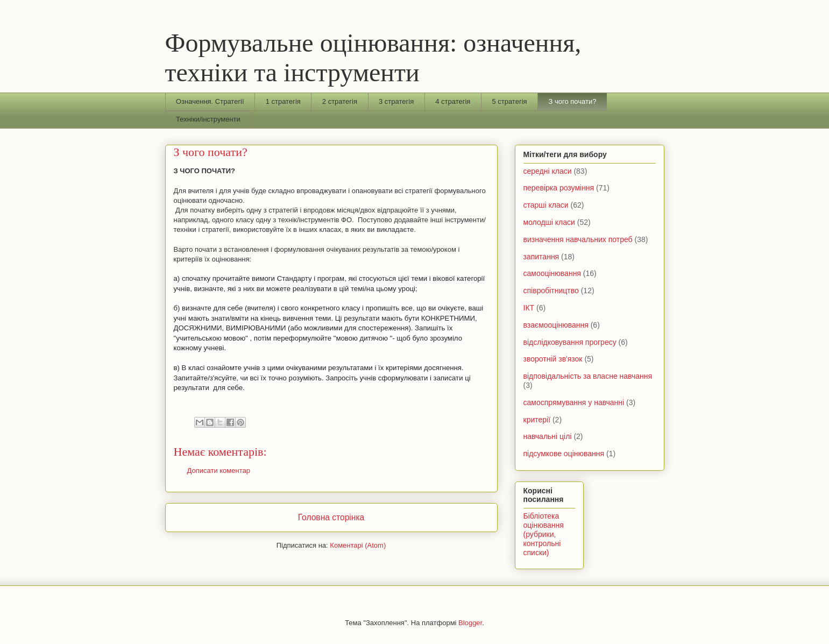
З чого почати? (573, 101)
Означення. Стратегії (210, 101)
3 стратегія (396, 101)
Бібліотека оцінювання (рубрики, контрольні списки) (544, 534)
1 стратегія (283, 101)
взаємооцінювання (556, 325)
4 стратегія (453, 101)
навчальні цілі (548, 436)
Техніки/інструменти (208, 119)
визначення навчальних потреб (578, 239)
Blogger (470, 623)
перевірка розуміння (559, 188)
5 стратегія (509, 101)
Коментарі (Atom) (358, 545)
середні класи (548, 171)
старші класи (546, 205)
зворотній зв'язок (553, 359)
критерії (537, 420)
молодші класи (549, 222)
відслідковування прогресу (570, 342)
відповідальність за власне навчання (588, 376)
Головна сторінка (331, 517)
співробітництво (551, 291)
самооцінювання (552, 273)
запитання (541, 257)
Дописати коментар (219, 470)
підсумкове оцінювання (564, 454)
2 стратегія (340, 101)
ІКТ (529, 308)
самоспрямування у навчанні (574, 402)
